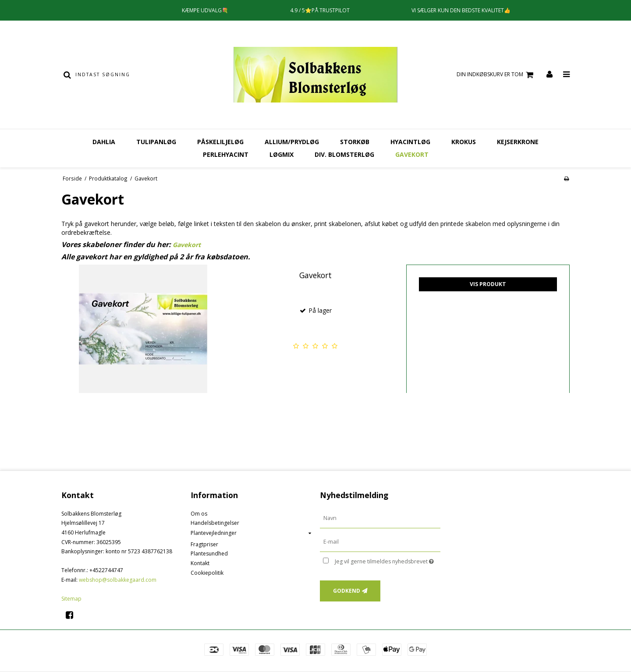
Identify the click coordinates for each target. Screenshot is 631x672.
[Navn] (380, 518)
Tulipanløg (156, 142)
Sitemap (71, 599)
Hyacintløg (410, 142)
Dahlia (104, 142)
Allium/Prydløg (292, 142)
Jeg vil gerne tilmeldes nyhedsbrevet (388, 560)
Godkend (347, 591)
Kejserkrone (518, 142)
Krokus (464, 142)
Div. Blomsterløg (344, 154)
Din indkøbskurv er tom (496, 75)
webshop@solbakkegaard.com (118, 580)
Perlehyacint (226, 154)
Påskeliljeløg (220, 142)
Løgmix (282, 154)
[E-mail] (380, 541)
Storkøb (355, 142)
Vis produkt (488, 284)
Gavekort (412, 154)
